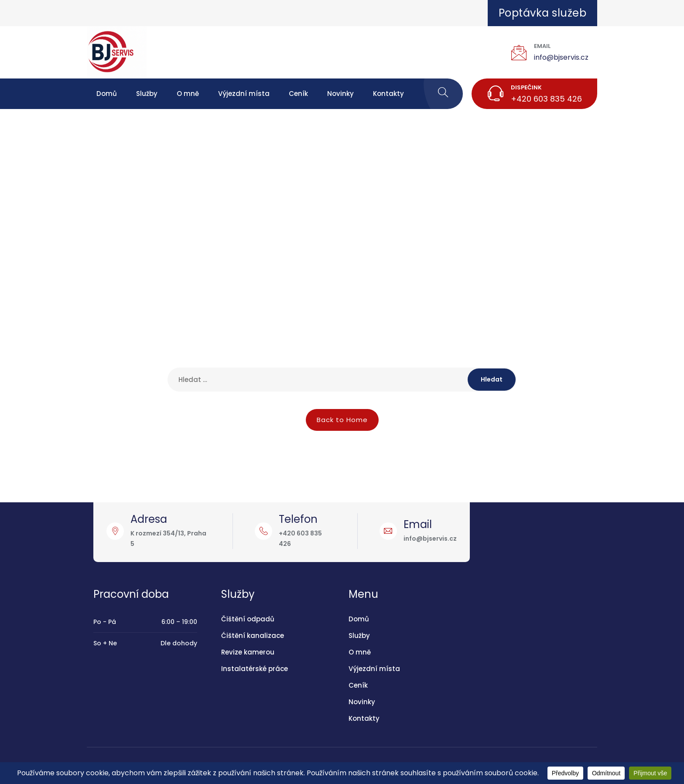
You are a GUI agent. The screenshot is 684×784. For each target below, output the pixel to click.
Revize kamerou (248, 652)
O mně (188, 94)
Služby (147, 94)
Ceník (298, 94)
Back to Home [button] (342, 420)
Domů (107, 94)
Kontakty (388, 94)
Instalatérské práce (255, 669)
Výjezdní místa (244, 94)
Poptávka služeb (543, 13)
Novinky (340, 94)
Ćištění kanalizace (253, 636)
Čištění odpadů (248, 619)
